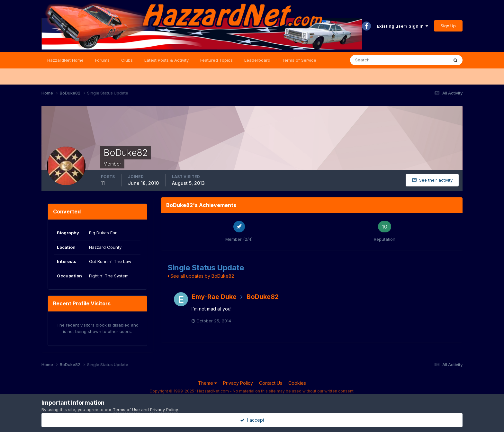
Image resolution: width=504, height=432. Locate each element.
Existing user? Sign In (402, 26)
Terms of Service (299, 60)
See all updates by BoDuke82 (201, 276)
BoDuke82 (263, 297)
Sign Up (448, 26)
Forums (102, 60)
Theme (207, 383)
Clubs (127, 60)
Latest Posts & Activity (166, 60)
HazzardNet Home (65, 60)
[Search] (378, 60)
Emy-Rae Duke (214, 297)
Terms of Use (126, 410)
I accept (252, 420)
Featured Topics (216, 60)
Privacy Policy (238, 383)
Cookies (297, 383)
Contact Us (271, 383)
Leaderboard (257, 60)
